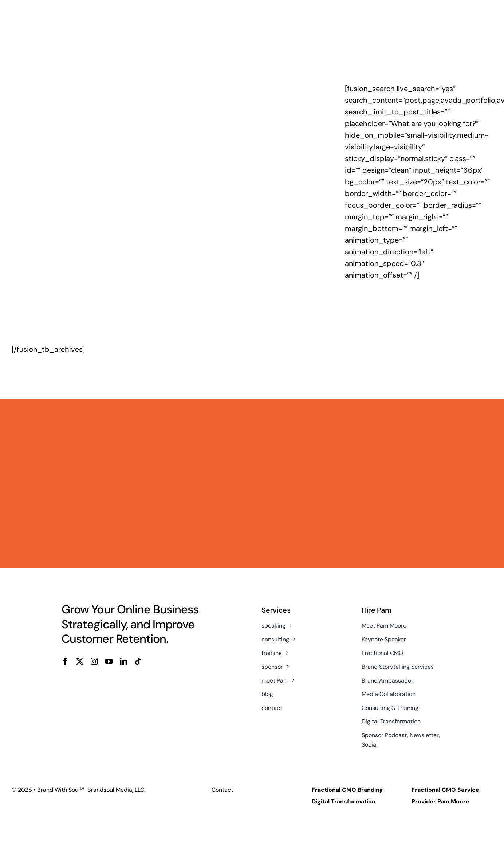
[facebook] (65, 661)
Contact (222, 790)
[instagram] (94, 661)
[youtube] (109, 661)
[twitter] (80, 661)
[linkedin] (123, 661)
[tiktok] (138, 661)
